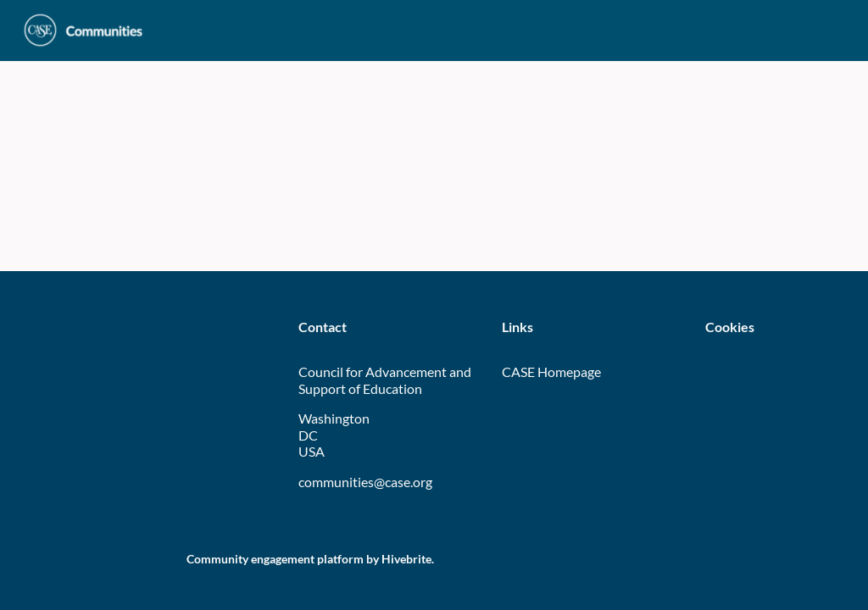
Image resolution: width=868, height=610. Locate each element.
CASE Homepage (551, 372)
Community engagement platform (275, 559)
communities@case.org (365, 482)
